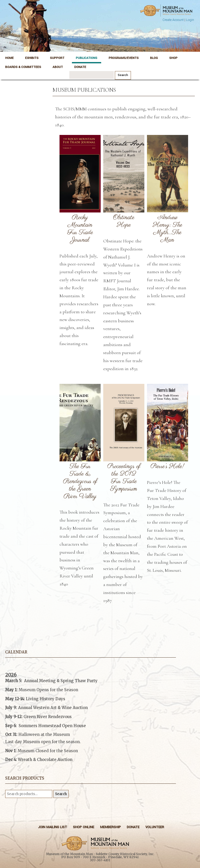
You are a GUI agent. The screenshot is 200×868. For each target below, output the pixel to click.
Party (92, 681)
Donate (80, 67)
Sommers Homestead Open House (52, 726)
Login (190, 20)
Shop (173, 58)
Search (61, 794)
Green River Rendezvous (48, 717)
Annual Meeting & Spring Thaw (55, 681)
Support (57, 58)
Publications (87, 58)
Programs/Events (124, 58)
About (58, 67)
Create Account (173, 20)
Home (9, 58)
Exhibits (32, 58)
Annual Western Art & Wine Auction (53, 708)
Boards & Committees (23, 67)
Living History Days (46, 699)
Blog (154, 58)
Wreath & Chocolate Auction (45, 760)
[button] (91, 747)
